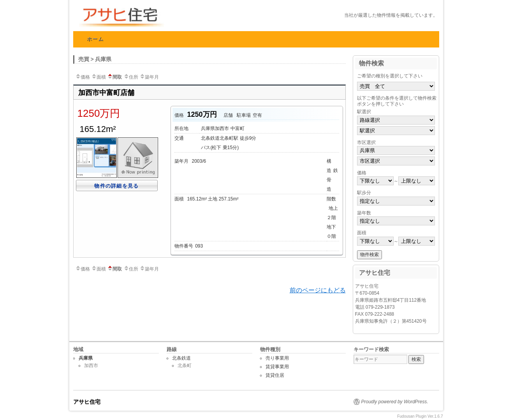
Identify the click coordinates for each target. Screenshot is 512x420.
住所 (131, 77)
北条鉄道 (181, 358)
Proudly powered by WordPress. (395, 402)
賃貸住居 (275, 375)
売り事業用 (277, 358)
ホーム (95, 39)
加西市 (91, 366)
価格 (83, 77)
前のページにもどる (318, 290)
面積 (99, 77)
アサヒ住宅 (157, 18)
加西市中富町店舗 (106, 93)
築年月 (149, 77)
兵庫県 (86, 358)
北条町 (185, 366)
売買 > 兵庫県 (95, 59)
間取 (114, 77)
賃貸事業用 (277, 367)
